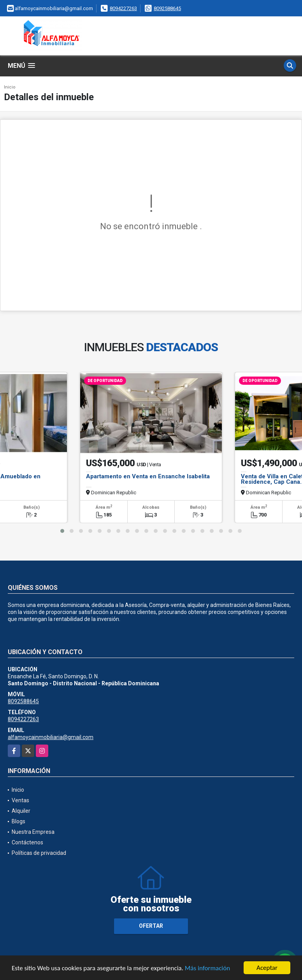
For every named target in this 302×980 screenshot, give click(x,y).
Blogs (18, 821)
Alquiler (21, 811)
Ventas (20, 800)
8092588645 (167, 8)
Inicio (10, 87)
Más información (207, 968)
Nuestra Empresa (33, 832)
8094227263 (123, 8)
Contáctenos (27, 842)
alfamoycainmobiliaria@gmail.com (51, 737)
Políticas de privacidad (39, 853)
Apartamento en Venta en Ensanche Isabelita (148, 476)
